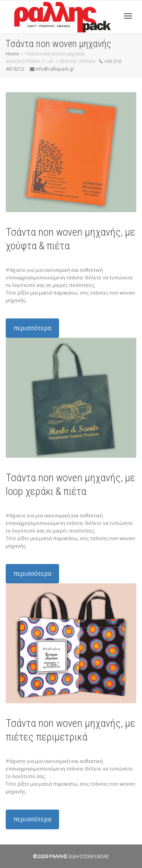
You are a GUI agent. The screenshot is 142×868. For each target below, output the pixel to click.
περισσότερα (32, 328)
